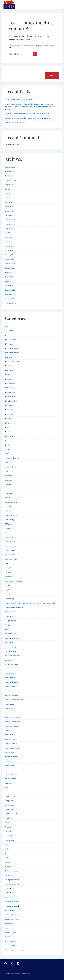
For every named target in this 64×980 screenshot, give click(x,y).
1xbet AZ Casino (10, 383)
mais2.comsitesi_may (12, 656)
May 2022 (8, 281)
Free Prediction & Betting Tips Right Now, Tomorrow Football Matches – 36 (30, 603)
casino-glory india (11, 559)
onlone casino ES (11, 774)
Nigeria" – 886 (10, 766)
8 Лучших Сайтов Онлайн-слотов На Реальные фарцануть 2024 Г (28, 114)
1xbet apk (8, 379)
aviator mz (8, 476)
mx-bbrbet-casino (11, 757)
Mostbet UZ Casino (11, 739)
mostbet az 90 (10, 678)
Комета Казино (10, 932)
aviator (7, 463)
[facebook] (6, 964)
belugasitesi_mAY (11, 502)
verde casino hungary (12, 902)
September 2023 (10, 224)
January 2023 (9, 259)
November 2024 (10, 172)
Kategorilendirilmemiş (12, 638)
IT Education (9, 616)
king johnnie (9, 643)
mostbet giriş (9, 704)
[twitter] (12, 964)
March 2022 (9, 286)
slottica (7, 862)
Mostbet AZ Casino (11, 682)
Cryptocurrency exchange (13, 581)
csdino (7, 585)
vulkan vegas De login (12, 915)
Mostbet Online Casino (13, 717)
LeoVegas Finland (11, 651)
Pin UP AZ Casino (11, 796)
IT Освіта (8, 625)
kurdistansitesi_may (12, 647)
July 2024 (8, 189)
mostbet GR (9, 708)
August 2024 (9, 185)
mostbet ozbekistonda (13, 722)
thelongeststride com (12, 880)
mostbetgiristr (10, 752)
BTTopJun (8, 524)
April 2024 (8, 202)
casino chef (9, 537)
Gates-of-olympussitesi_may (15, 607)
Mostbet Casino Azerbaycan (14, 700)
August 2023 (9, 229)
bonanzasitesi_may (11, 515)
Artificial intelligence (12, 458)
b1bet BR (8, 485)
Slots (7, 858)
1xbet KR (8, 419)
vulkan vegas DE (10, 910)
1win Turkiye (9, 366)
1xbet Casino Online (12, 401)
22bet (7, 445)
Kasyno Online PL (11, 634)
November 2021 (10, 294)
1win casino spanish (12, 353)
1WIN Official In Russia (13, 362)
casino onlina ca (10, 546)
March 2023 (9, 250)
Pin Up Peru (9, 818)
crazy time (8, 577)
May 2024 (8, 198)
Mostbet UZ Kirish (11, 744)
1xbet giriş (8, 405)
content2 (8, 572)
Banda (7, 489)
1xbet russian (9, 436)
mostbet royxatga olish (13, 726)
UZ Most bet (9, 893)
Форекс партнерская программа (17, 950)
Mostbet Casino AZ (11, 695)
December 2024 (10, 167)
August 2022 (9, 277)
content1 (8, 568)
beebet (7, 498)
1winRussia (9, 370)
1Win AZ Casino (10, 340)
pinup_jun (8, 831)
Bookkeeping (10, 520)
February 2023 (10, 255)
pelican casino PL (11, 792)
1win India (8, 357)
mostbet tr (8, 730)
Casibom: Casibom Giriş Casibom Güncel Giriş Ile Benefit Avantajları (28, 118)
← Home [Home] (23, 46)
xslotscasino (9, 924)
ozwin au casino (10, 779)
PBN (6, 787)
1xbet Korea (9, 414)
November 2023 (10, 220)
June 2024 (8, 193)
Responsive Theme (27, 974)
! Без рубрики (10, 331)
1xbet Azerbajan (10, 392)
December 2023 (10, 215)
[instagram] (18, 964)
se (6, 845)
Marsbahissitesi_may (12, 664)
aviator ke (8, 471)
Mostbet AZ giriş (11, 686)
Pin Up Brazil (9, 801)
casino (7, 533)
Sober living (9, 867)
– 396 (7, 326)
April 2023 (8, 246)
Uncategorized (10, 889)
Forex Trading (10, 599)
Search (8, 71)
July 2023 (8, 233)
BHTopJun (8, 506)
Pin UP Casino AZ (11, 809)
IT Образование (10, 621)
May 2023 (8, 242)
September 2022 (10, 272)
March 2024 (9, 207)
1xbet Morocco (10, 423)
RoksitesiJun (9, 840)
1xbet (7, 375)
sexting (7, 849)
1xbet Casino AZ (10, 397)
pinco (7, 823)
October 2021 (10, 299)
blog (7, 511)
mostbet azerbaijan (11, 691)
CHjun (7, 564)
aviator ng (8, 480)
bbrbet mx (8, 493)
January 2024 (9, 211)
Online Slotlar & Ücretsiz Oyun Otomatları (19, 100)
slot (6, 853)
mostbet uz (9, 735)
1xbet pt (8, 427)
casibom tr (9, 528)
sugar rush (9, 875)
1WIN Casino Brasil (11, 348)
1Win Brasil (9, 344)
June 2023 (8, 237)
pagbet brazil (9, 783)
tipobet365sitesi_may (12, 884)
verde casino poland (12, 906)
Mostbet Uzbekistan (12, 748)
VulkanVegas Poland (12, 919)
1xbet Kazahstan (11, 410)
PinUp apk (8, 827)
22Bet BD (8, 449)
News (7, 761)
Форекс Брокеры (11, 941)
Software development (13, 871)
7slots (7, 454)
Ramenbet (8, 836)
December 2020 (10, 303)
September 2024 (10, 180)
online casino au (10, 770)
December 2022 (10, 264)
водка (7, 928)
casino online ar (10, 550)
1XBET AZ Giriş (10, 388)
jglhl (6, 629)
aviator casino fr (10, 467)
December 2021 (10, 290)
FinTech (8, 594)
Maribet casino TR (11, 660)
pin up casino (10, 805)
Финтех (7, 937)
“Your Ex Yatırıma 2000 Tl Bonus (15, 123)
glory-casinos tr (10, 612)
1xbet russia (9, 432)
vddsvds (8, 897)
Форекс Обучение (11, 946)
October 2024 (10, 176)
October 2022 (10, 268)
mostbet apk (9, 673)
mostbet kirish (10, 713)
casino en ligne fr (11, 542)
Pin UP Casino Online (12, 814)
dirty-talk (8, 590)
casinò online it (10, 555)
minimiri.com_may (11, 669)
